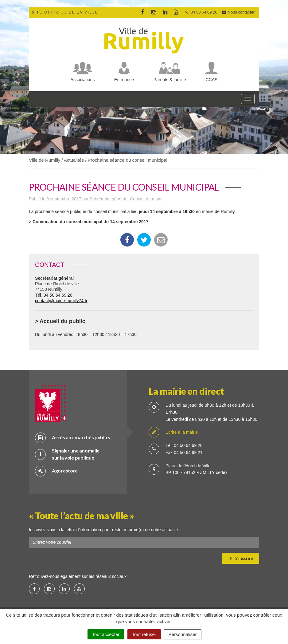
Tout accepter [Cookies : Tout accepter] (106, 634)
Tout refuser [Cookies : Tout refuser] (144, 634)
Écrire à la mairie (173, 432)
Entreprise (124, 80)
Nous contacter (238, 12)
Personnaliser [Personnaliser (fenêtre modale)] (183, 634)
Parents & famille (170, 80)
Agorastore (56, 471)
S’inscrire (241, 558)
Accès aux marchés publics (73, 438)
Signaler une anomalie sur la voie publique (67, 454)
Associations (83, 80)
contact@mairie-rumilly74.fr (61, 301)
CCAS (212, 80)
